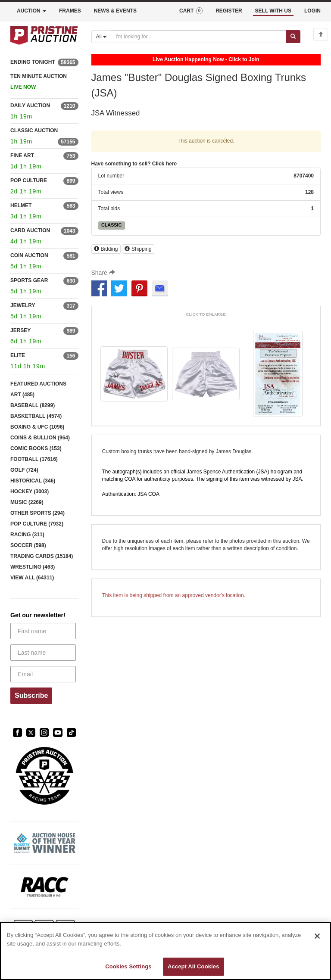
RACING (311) (27, 535)
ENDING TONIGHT (33, 62)
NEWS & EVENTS (115, 11)
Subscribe (31, 695)
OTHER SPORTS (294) (37, 513)
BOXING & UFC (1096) (37, 427)
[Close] (317, 936)
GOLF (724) (24, 470)
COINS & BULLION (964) (40, 438)
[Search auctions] (198, 37)
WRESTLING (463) (33, 567)
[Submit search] (293, 37)
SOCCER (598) (28, 545)
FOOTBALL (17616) (34, 459)
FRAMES (70, 11)
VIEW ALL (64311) (32, 578)
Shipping (138, 249)
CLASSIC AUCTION (34, 131)
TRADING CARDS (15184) (42, 556)
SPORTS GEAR (29, 280)
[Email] (43, 674)
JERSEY (20, 330)
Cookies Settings (128, 966)
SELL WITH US (273, 11)
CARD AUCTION (30, 230)
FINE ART (22, 156)
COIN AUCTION (29, 255)
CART (191, 11)
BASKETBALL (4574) (36, 416)
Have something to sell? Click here (134, 164)
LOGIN (312, 11)
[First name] (43, 631)
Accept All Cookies (194, 966)
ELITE (18, 355)
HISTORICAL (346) (33, 481)
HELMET (21, 205)
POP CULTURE (29, 180)
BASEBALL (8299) (33, 405)
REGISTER (229, 11)
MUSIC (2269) (27, 502)
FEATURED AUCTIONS (38, 384)
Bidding (106, 249)
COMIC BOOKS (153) (36, 448)
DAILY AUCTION (30, 106)
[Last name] (43, 653)
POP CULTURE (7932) (37, 524)
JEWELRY (23, 305)
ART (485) (22, 395)
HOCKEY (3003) (30, 492)
